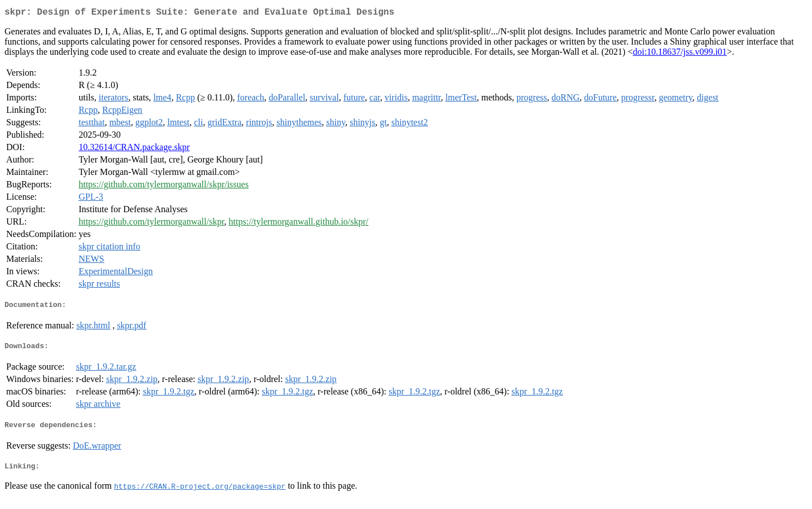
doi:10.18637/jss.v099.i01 (680, 54)
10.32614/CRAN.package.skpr (134, 149)
